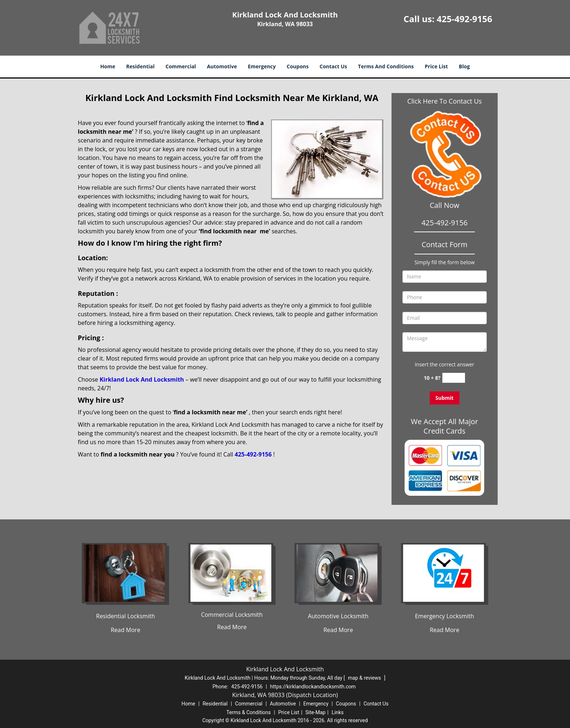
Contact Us (333, 66)
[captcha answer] (454, 378)
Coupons (298, 66)
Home (108, 66)
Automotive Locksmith (338, 616)
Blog (464, 66)
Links (338, 712)
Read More (126, 630)
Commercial (181, 66)
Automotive (222, 66)
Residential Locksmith (125, 616)
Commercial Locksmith (232, 615)
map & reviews (365, 678)
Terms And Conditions (386, 66)
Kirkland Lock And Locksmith (142, 379)
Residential (140, 66)
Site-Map (315, 712)
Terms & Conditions (249, 712)
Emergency (262, 66)
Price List (436, 66)
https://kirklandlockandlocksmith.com (313, 687)
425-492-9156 (464, 19)
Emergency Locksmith (444, 616)
